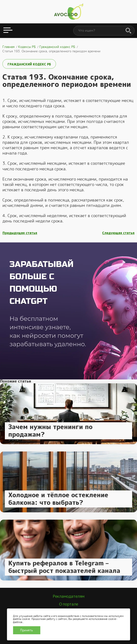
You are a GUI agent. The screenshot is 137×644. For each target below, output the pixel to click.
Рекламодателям (69, 596)
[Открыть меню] (8, 31)
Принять (27, 630)
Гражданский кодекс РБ (29, 64)
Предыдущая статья (20, 233)
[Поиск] (128, 31)
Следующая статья (118, 233)
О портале (69, 604)
